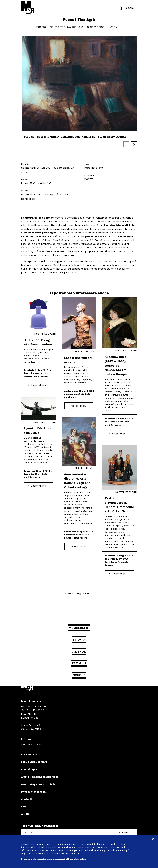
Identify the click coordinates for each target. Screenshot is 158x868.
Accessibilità (29, 754)
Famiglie (79, 663)
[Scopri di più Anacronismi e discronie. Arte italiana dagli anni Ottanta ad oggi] (79, 546)
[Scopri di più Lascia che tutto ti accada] (79, 406)
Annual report (30, 769)
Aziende (79, 651)
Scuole (79, 675)
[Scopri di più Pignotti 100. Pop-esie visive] (38, 486)
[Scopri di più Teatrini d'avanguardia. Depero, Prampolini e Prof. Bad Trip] (119, 574)
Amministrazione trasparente (40, 777)
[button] (120, 8)
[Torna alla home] (28, 8)
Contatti (26, 799)
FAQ (24, 807)
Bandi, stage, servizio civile (38, 784)
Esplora (125, 8)
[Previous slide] (126, 144)
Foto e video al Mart (34, 762)
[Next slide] (134, 144)
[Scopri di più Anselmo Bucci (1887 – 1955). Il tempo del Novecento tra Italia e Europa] (119, 434)
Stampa (79, 640)
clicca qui (74, 853)
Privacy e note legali (34, 792)
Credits (26, 814)
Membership (79, 628)
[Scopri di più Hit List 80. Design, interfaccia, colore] (38, 385)
